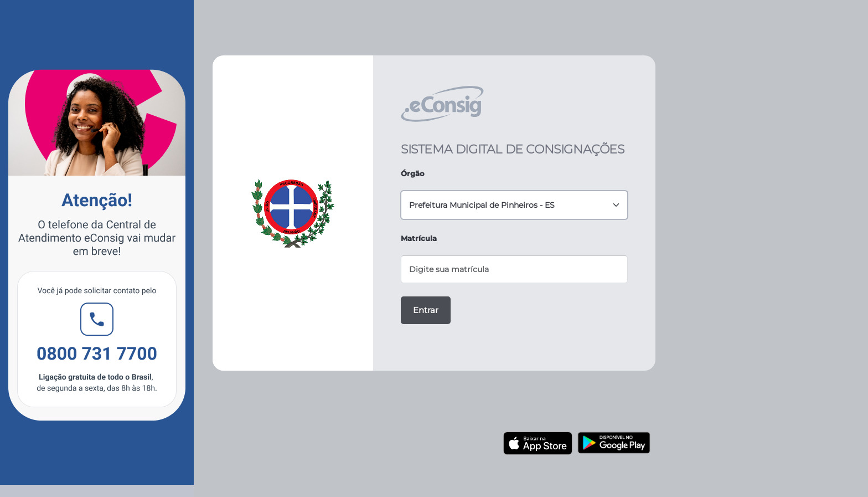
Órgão (413, 173)
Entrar (426, 310)
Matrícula (419, 238)
